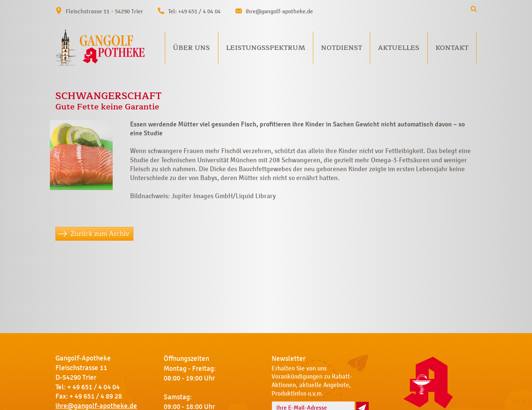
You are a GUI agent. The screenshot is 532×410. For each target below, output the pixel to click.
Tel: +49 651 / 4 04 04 (194, 11)
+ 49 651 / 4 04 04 (93, 387)
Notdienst (342, 48)
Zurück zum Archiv (100, 234)
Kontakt (452, 48)
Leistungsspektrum (266, 48)
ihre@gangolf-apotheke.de (279, 11)
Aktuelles (399, 48)
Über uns (191, 48)
